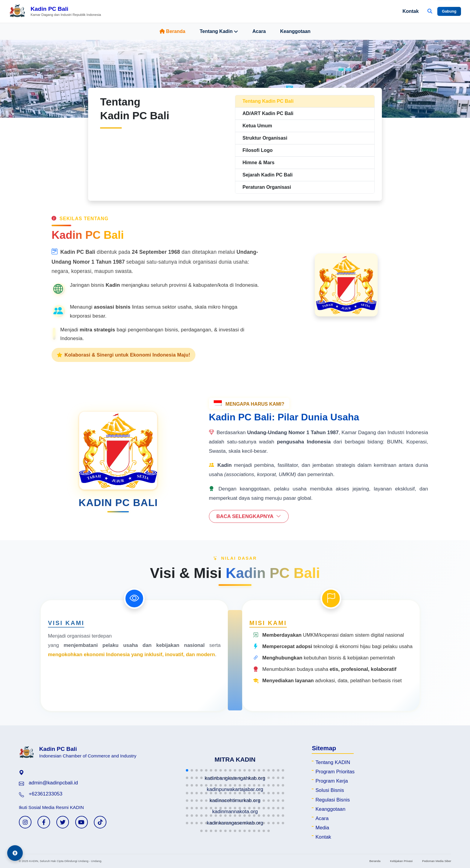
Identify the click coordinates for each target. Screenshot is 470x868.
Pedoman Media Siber (437, 861)
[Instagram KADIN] (25, 822)
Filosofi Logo (257, 150)
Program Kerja (332, 781)
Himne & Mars (259, 163)
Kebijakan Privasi (401, 861)
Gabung (449, 11)
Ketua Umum (257, 126)
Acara (259, 31)
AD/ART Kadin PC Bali (268, 113)
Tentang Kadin (219, 31)
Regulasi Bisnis (333, 800)
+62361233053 (46, 794)
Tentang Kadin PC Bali (268, 101)
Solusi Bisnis (330, 790)
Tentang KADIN (333, 762)
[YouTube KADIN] (82, 822)
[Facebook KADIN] (44, 822)
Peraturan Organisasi (267, 187)
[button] (187, 770)
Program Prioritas (335, 772)
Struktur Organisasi (265, 138)
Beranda (172, 31)
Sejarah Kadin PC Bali (268, 175)
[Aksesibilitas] (15, 853)
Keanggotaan (295, 31)
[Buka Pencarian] (430, 11)
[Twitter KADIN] (63, 822)
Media (322, 828)
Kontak (411, 11)
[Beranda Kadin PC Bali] (55, 11)
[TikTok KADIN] (100, 822)
